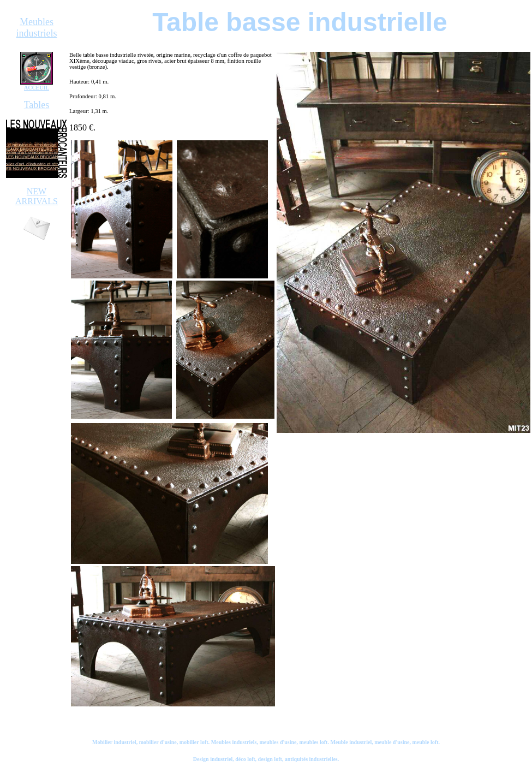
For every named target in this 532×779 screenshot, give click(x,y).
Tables (37, 105)
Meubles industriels (37, 28)
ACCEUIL (37, 88)
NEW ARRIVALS (37, 196)
